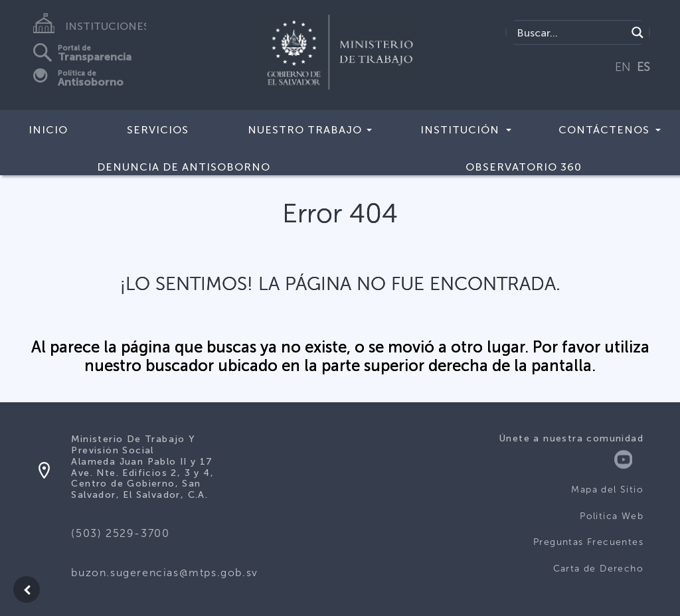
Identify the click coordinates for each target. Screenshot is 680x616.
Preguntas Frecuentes (588, 542)
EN (623, 67)
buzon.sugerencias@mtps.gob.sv (164, 573)
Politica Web (612, 516)
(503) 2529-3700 (120, 533)
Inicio (48, 130)
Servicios (158, 130)
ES (643, 67)
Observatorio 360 (524, 167)
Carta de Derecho (598, 569)
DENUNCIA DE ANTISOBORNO (184, 167)
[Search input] (570, 33)
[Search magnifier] (637, 33)
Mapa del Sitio (607, 490)
